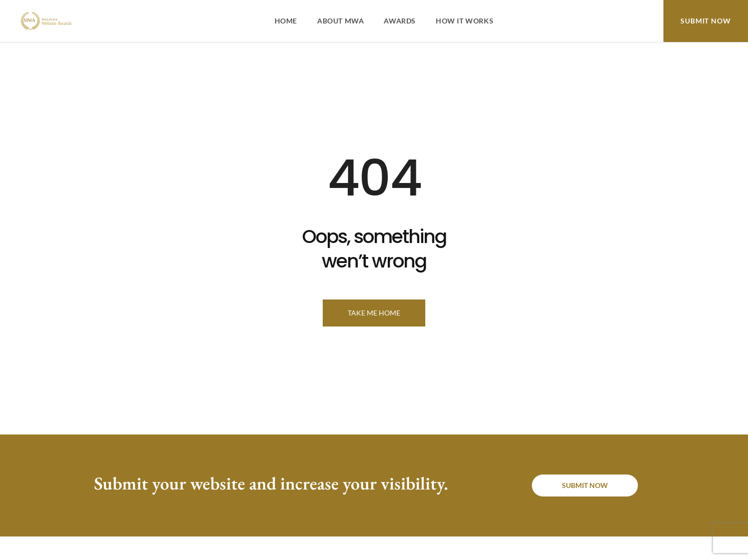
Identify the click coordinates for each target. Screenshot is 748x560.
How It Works (465, 21)
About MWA (340, 21)
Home (286, 21)
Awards (400, 21)
